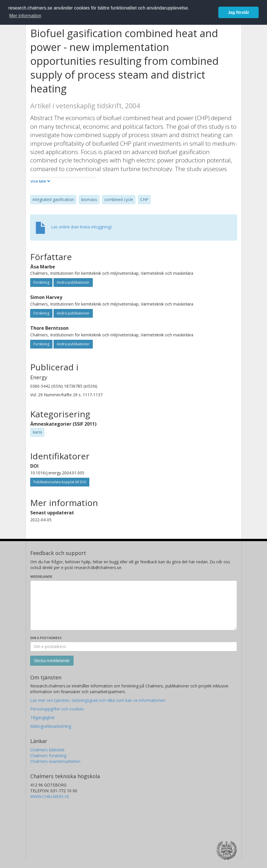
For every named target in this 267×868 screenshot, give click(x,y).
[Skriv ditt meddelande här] (134, 605)
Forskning (41, 282)
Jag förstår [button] (238, 12)
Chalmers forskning (48, 756)
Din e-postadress (46, 638)
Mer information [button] (25, 16)
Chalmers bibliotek (47, 750)
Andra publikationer (73, 282)
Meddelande (41, 576)
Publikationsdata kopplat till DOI (60, 482)
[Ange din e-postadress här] (134, 647)
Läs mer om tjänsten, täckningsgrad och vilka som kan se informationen (98, 700)
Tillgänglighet (42, 718)
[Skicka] (52, 661)
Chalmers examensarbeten (55, 761)
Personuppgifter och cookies (57, 709)
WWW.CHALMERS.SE (50, 796)
